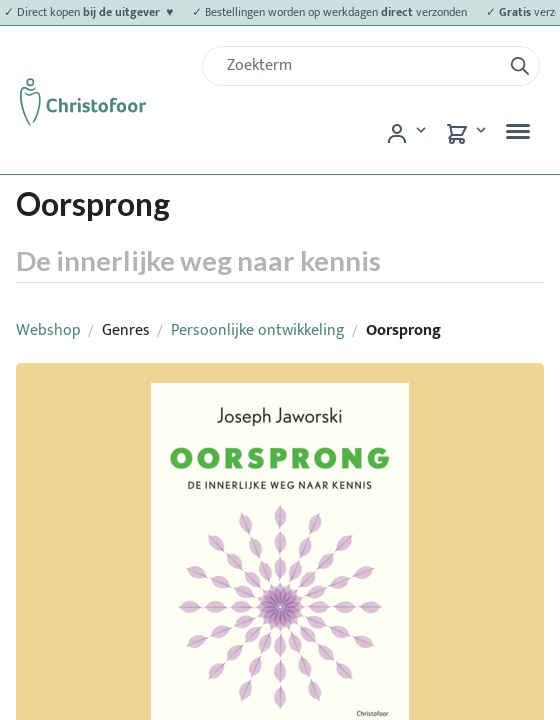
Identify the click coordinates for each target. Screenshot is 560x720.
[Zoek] (360, 66)
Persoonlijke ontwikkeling (258, 330)
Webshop (48, 330)
